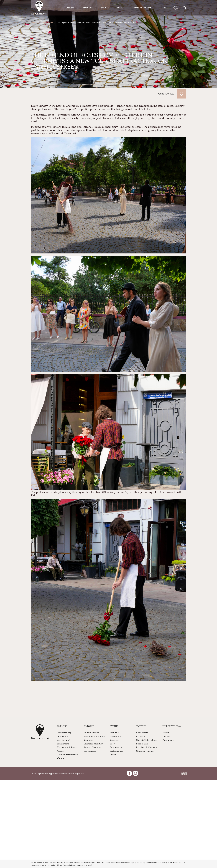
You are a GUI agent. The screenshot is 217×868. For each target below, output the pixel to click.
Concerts (114, 740)
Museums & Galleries (94, 736)
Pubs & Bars (142, 744)
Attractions (63, 736)
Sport (113, 744)
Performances (117, 751)
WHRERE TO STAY (143, 8)
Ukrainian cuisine (145, 751)
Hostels (166, 736)
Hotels (166, 733)
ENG (165, 8)
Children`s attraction (93, 744)
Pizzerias (141, 736)
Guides (61, 751)
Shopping (88, 740)
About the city (64, 733)
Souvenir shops (91, 733)
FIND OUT (88, 8)
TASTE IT (121, 8)
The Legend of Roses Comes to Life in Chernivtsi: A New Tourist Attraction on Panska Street (97, 22)
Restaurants (142, 733)
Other (113, 755)
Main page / (36, 22)
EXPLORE (70, 8)
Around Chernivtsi (93, 747)
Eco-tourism (90, 751)
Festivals (114, 733)
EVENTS (105, 8)
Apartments (168, 740)
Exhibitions (115, 736)
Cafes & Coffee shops (147, 740)
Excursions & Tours (67, 747)
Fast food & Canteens (147, 747)
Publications (48, 22)
